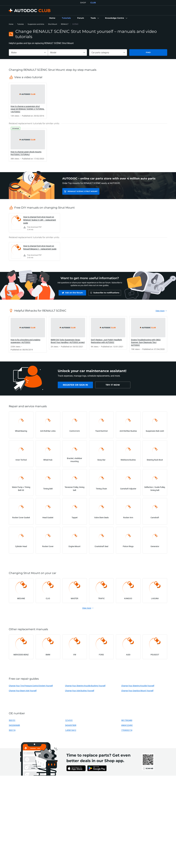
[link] (52, 18)
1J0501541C (71, 730)
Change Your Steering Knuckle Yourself (138, 686)
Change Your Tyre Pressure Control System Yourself (31, 686)
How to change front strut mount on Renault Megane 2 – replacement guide (40, 247)
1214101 (69, 720)
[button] (95, 18)
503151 (12, 720)
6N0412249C (127, 725)
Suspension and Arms (36, 24)
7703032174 (127, 730)
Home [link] (11, 24)
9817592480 (127, 720)
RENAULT (65, 24)
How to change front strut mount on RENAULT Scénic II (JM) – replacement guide (40, 220)
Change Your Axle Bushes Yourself (80, 691)
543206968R (14, 725)
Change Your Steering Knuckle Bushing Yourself (85, 686)
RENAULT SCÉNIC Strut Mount (83, 191)
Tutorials (20, 24)
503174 (12, 730)
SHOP (83, 3)
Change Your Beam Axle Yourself (23, 691)
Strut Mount (53, 24)
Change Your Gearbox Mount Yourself (137, 691)
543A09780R (71, 725)
